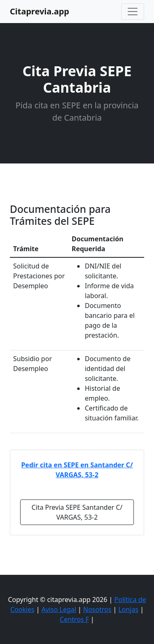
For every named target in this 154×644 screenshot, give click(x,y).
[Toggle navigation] (133, 12)
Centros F (75, 619)
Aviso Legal (59, 609)
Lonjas (128, 609)
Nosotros (98, 609)
